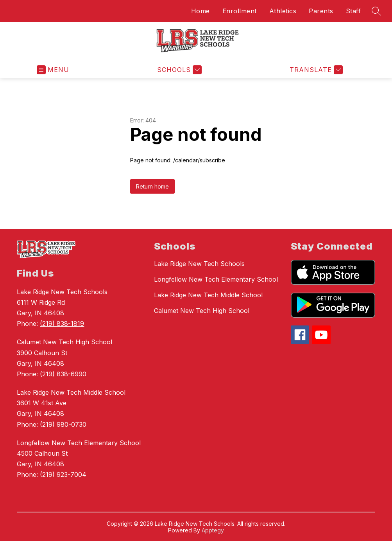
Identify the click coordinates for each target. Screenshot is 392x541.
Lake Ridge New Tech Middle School (208, 295)
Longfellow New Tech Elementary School (216, 279)
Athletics (283, 11)
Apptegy (213, 530)
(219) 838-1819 (62, 324)
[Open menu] (53, 70)
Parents (321, 11)
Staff (354, 11)
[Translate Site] (315, 70)
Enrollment (240, 11)
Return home (152, 186)
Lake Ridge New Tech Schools (199, 264)
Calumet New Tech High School (202, 311)
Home (200, 11)
